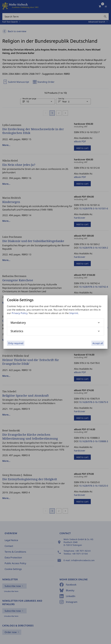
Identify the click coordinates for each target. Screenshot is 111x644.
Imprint (74, 313)
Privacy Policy (20, 313)
